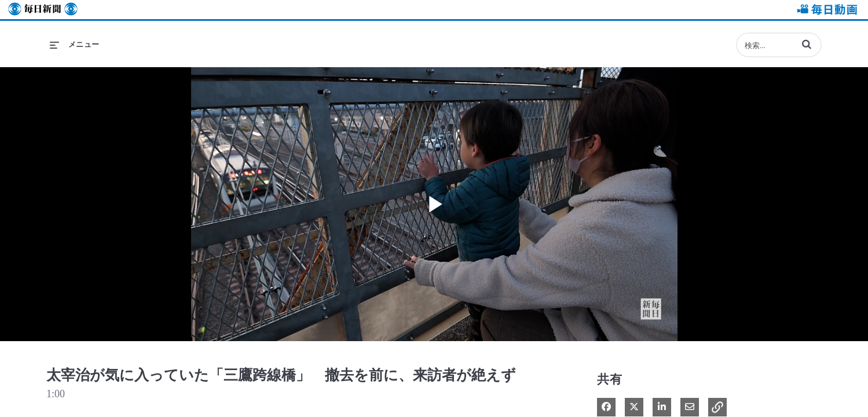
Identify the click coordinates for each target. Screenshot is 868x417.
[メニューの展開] (75, 45)
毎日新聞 (43, 10)
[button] (807, 44)
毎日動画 (825, 10)
